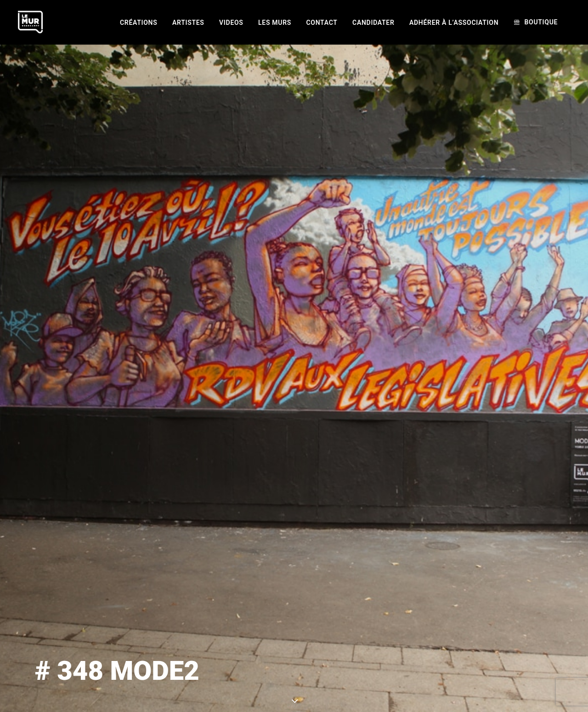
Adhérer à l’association (454, 23)
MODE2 (379, 689)
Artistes (188, 23)
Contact (322, 23)
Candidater (373, 23)
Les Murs (275, 23)
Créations (139, 23)
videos (231, 23)
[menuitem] (139, 23)
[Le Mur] (30, 22)
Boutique (541, 22)
